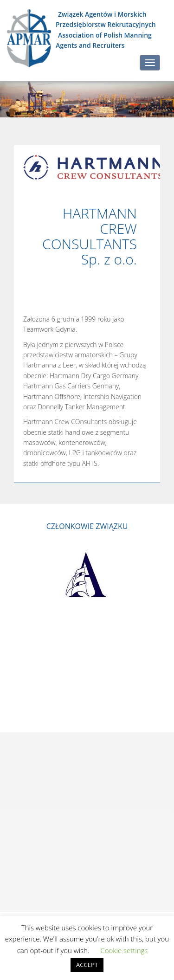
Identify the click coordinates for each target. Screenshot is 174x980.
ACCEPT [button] (87, 965)
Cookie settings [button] (124, 950)
